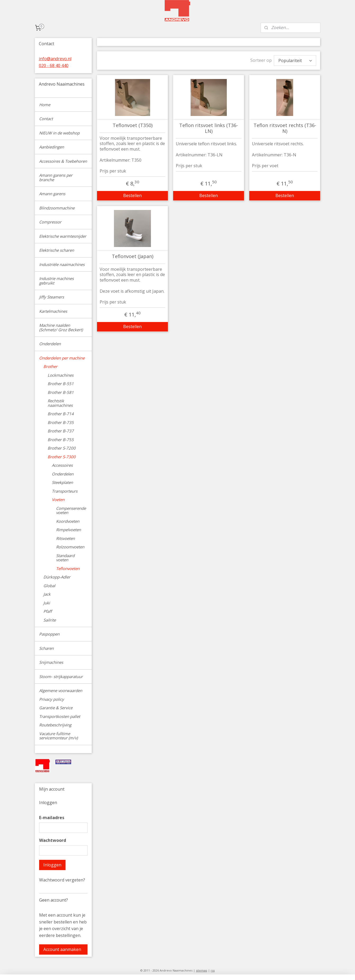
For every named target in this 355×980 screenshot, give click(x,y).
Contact (46, 119)
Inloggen (52, 865)
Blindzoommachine (57, 208)
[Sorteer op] (295, 60)
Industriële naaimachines (62, 264)
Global (49, 586)
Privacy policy (52, 699)
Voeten (58, 500)
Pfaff (48, 611)
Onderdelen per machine (62, 358)
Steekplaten (62, 482)
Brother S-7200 (62, 448)
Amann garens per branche (56, 177)
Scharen (46, 648)
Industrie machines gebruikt (56, 281)
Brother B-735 (61, 422)
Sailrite (50, 620)
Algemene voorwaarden (61, 690)
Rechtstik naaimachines (60, 403)
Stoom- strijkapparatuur (61, 676)
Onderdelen (50, 344)
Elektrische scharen (57, 250)
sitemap (202, 970)
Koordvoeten (68, 521)
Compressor (50, 222)
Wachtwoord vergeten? (62, 880)
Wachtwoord (53, 840)
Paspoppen (49, 634)
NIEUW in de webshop (59, 133)
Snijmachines (51, 662)
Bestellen (132, 195)
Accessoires (62, 465)
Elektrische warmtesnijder (63, 236)
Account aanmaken (62, 949)
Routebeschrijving (55, 725)
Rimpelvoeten (68, 530)
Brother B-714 (61, 414)
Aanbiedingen (52, 147)
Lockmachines (61, 375)
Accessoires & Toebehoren (63, 161)
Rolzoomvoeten (70, 547)
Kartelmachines (53, 311)
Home (45, 105)
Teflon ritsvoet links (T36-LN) (209, 128)
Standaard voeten (65, 558)
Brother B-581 (61, 392)
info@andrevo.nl (55, 59)
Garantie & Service (56, 708)
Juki (47, 603)
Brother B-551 (61, 384)
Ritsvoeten (65, 538)
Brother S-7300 (62, 457)
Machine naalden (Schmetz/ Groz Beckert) (61, 327)
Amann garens (52, 194)
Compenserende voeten (71, 510)
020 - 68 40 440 (54, 66)
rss (213, 970)
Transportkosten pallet (60, 716)
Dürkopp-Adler (57, 577)
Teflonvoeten (68, 568)
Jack (47, 594)
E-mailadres (52, 818)
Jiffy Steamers (52, 297)
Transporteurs (65, 491)
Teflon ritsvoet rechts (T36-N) (285, 128)
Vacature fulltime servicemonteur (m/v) (58, 736)
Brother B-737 (61, 431)
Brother (50, 366)
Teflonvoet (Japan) (133, 256)
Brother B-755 (61, 440)
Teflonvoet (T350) (133, 125)
